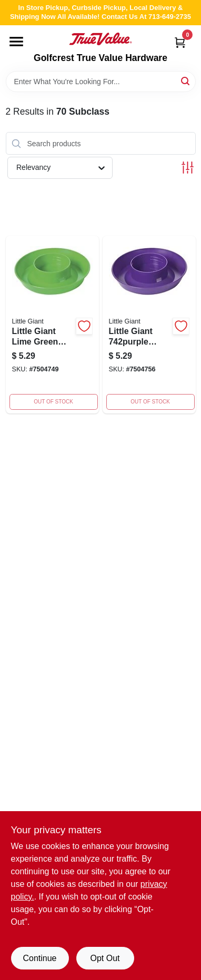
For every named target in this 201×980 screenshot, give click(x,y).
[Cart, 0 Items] (180, 42)
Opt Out (105, 958)
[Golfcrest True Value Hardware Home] (100, 39)
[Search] (186, 81)
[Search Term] (101, 82)
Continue (39, 958)
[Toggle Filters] (188, 168)
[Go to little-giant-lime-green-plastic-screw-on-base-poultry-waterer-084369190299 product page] (52, 325)
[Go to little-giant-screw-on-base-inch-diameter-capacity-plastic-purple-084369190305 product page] (149, 325)
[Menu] (16, 42)
